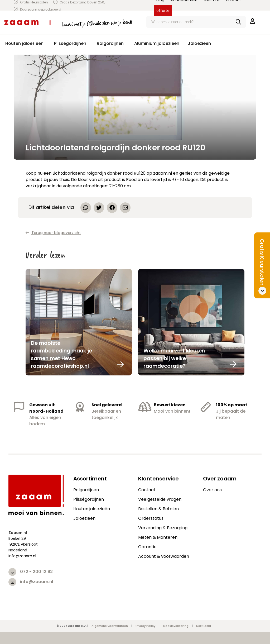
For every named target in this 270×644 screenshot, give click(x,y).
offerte (163, 11)
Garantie (147, 547)
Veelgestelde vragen (160, 499)
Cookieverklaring (176, 626)
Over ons (212, 490)
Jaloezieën (84, 518)
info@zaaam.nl (37, 582)
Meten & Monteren (158, 537)
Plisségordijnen (89, 499)
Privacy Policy (145, 626)
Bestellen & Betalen (158, 509)
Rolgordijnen (86, 490)
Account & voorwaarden (164, 556)
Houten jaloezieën (92, 509)
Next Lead (204, 626)
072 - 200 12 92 (36, 572)
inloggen (253, 21)
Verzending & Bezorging (163, 528)
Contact (147, 490)
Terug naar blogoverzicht (53, 233)
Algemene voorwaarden (110, 626)
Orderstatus (151, 518)
